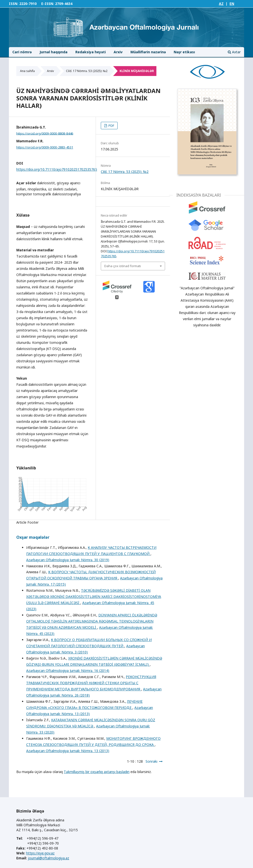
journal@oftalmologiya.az (49, 858)
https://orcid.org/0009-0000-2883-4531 (45, 147)
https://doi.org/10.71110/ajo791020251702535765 (57, 169)
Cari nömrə (22, 52)
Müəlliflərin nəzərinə (148, 52)
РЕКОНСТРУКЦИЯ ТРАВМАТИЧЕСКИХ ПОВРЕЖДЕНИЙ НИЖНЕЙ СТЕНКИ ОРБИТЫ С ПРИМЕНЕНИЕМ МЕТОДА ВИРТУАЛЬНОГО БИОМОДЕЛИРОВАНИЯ (91, 683)
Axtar (234, 52)
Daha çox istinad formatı (123, 266)
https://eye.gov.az (40, 853)
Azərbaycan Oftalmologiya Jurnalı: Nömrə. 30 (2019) (68, 560)
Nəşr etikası (184, 52)
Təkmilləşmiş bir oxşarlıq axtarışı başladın (97, 772)
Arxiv (118, 52)
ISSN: (14, 4)
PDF (111, 126)
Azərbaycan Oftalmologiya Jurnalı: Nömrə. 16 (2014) (68, 671)
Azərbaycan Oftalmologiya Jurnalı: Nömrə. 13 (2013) (68, 751)
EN (232, 4)
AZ (221, 4)
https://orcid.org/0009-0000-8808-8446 (45, 133)
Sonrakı (151, 761)
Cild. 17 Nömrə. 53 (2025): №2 (87, 71)
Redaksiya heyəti (91, 52)
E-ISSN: (48, 4)
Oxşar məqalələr (33, 537)
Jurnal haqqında (53, 52)
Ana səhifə (27, 71)
